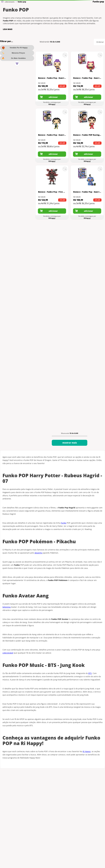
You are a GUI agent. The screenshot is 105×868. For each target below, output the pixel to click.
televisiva (7, 607)
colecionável (8, 653)
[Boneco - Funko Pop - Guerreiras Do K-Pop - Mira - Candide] (87, 78)
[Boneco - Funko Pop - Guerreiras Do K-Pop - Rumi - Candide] (52, 78)
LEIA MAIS (8, 29)
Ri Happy (87, 751)
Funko (64, 523)
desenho (38, 553)
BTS (90, 673)
